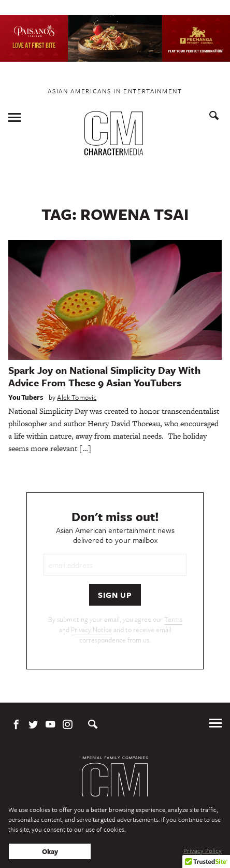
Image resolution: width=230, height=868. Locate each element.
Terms (173, 619)
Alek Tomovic (77, 397)
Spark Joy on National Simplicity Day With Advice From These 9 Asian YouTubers (104, 376)
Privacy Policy (203, 850)
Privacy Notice (91, 629)
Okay (50, 851)
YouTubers (26, 397)
